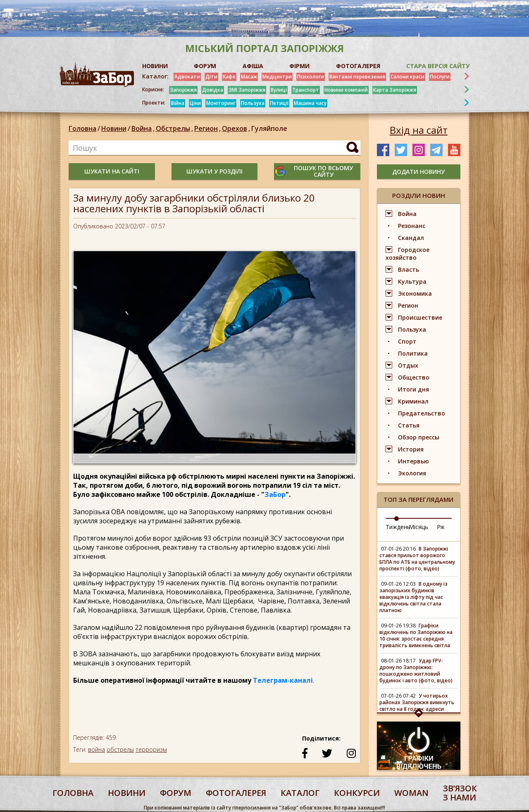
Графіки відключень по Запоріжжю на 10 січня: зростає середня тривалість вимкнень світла (416, 635)
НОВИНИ (155, 66)
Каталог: (155, 76)
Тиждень (398, 527)
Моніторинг (221, 103)
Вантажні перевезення (357, 77)
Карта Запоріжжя (395, 90)
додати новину (418, 172)
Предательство (422, 413)
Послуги (440, 77)
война (97, 749)
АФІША (253, 66)
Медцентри (277, 77)
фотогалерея (236, 793)
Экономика (415, 293)
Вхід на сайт (419, 130)
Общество (414, 377)
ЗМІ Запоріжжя (247, 90)
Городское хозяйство (407, 254)
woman (411, 793)
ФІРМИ (299, 66)
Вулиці (279, 90)
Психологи (311, 77)
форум (176, 793)
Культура (412, 281)
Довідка (213, 90)
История (411, 449)
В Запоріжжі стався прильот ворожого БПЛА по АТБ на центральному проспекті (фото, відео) (417, 559)
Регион (208, 128)
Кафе (229, 77)
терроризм (151, 749)
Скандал (411, 238)
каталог (300, 793)
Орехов (237, 128)
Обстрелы (175, 128)
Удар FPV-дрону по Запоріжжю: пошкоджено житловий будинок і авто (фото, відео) (416, 671)
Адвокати (187, 77)
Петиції (279, 103)
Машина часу (310, 103)
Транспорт (306, 90)
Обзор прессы (419, 437)
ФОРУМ (205, 66)
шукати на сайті (112, 171)
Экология (412, 473)
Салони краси (407, 77)
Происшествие (420, 317)
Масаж (249, 77)
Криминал (413, 401)
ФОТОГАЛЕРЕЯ (358, 66)
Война (144, 128)
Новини (114, 128)
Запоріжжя (183, 90)
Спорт (407, 341)
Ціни (195, 103)
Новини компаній (346, 90)
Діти (211, 77)
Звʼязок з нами (460, 793)
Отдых (408, 365)
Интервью (413, 461)
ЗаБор (275, 494)
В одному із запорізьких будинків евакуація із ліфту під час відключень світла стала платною (413, 597)
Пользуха (253, 103)
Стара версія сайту (438, 66)
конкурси (357, 793)
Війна (178, 103)
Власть (409, 269)
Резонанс (412, 226)
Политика (413, 353)
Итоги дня (413, 389)
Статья (409, 425)
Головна (82, 128)
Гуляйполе (269, 128)
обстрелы (120, 749)
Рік (441, 527)
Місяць (418, 527)
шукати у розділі (214, 171)
